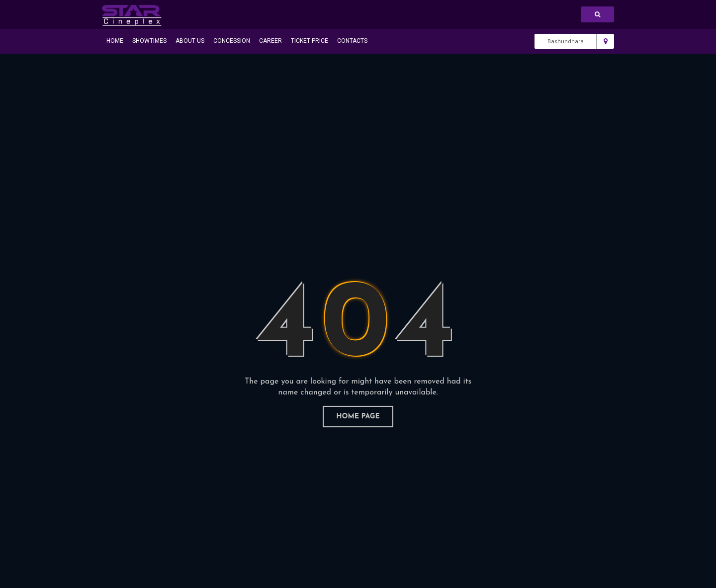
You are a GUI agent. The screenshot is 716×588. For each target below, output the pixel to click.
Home (115, 41)
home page (358, 417)
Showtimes (149, 41)
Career (270, 41)
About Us (190, 41)
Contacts (352, 41)
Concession (232, 41)
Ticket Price (310, 41)
